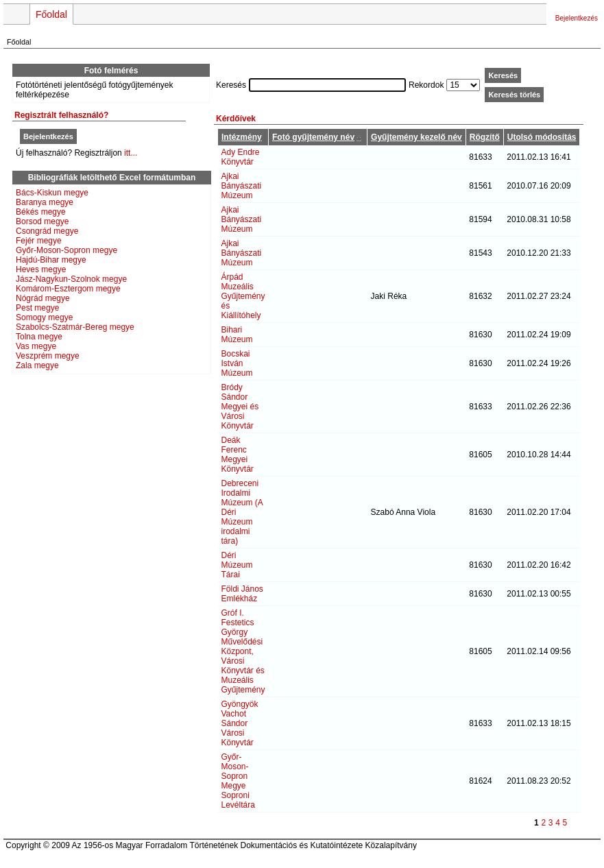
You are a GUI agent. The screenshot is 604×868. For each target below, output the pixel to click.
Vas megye (36, 346)
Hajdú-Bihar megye (51, 260)
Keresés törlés (514, 95)
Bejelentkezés (577, 18)
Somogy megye (44, 317)
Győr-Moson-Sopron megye (67, 250)
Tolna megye (39, 337)
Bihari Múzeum (237, 335)
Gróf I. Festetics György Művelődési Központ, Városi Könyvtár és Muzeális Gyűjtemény (243, 651)
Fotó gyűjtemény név (313, 137)
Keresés (503, 75)
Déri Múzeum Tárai (237, 565)
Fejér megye (39, 241)
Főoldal (51, 14)
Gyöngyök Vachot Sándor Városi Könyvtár (240, 723)
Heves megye (41, 269)
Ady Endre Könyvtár (241, 157)
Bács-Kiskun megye (52, 193)
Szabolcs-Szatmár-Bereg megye (75, 327)
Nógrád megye (43, 298)
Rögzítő (485, 137)
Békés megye (41, 212)
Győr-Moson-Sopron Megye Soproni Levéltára (238, 781)
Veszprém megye (48, 356)
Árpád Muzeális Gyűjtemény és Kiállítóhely (243, 296)
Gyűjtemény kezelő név (416, 137)
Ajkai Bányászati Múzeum (242, 186)
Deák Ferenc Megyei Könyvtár (238, 455)
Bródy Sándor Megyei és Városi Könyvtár (240, 407)
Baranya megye (45, 202)
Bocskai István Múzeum (237, 363)
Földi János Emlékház (242, 594)
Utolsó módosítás (542, 137)
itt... (131, 153)
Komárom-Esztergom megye (68, 289)
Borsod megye (42, 221)
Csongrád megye (47, 231)
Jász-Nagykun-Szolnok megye (71, 279)
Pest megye (37, 308)
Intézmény (242, 137)
